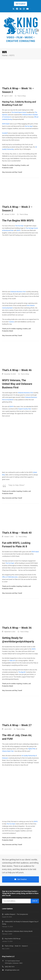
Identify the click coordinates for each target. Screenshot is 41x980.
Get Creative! (21, 4)
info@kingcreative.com (12, 970)
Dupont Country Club (25, 409)
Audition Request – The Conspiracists (16, 914)
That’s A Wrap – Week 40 (17, 533)
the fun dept (29, 126)
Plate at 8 (12, 661)
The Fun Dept (11, 824)
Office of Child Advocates (10, 577)
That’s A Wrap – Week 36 (17, 628)
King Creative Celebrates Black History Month (19, 931)
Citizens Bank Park (8, 751)
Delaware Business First (18, 292)
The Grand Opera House (19, 112)
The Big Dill (22, 672)
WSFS (19, 230)
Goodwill (5, 133)
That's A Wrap (22, 96)
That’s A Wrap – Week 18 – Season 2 (16, 946)
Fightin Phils (32, 749)
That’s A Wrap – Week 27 (17, 725)
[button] (38, 30)
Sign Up (35, 901)
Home (5, 55)
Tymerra (11, 322)
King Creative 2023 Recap (12, 939)
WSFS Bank (6, 124)
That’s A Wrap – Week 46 (17, 370)
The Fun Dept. (19, 226)
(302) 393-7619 (10, 967)
